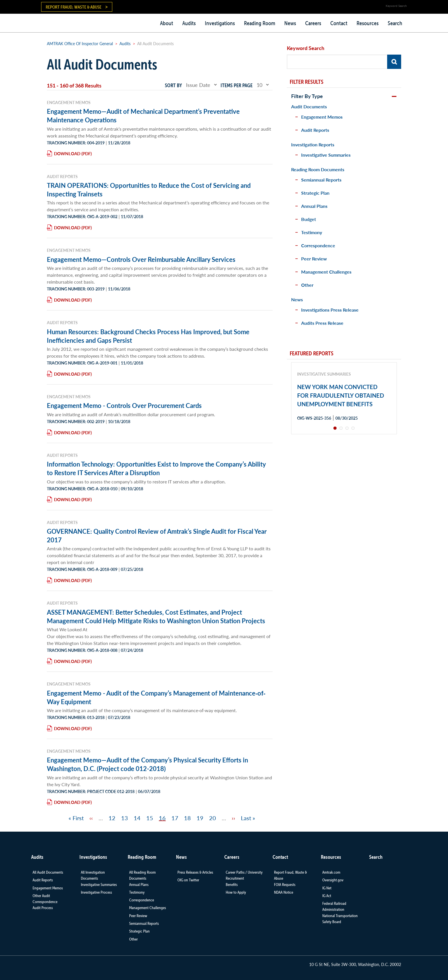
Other (307, 285)
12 (112, 818)
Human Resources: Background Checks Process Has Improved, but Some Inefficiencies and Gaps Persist (148, 336)
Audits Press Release (322, 323)
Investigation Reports (313, 145)
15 (150, 818)
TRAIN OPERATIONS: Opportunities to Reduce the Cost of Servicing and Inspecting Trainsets (149, 190)
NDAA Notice (284, 892)
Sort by (173, 85)
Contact (339, 23)
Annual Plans (314, 206)
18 (187, 818)
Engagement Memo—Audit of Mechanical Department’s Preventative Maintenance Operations (143, 115)
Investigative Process (96, 892)
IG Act (327, 896)
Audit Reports (315, 130)
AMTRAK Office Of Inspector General (80, 43)
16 (162, 818)
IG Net (327, 888)
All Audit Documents (48, 872)
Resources (368, 23)
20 (213, 818)
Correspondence (318, 245)
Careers (313, 23)
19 (200, 818)
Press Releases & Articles (195, 872)
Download (67, 153)
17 (175, 818)
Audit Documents (309, 106)
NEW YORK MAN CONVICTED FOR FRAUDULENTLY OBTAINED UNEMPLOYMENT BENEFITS (341, 395)
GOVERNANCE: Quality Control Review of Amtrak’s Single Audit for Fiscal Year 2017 (157, 535)
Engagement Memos (322, 117)
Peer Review (314, 259)
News (290, 23)
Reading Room (260, 23)
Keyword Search (306, 48)
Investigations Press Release (330, 310)
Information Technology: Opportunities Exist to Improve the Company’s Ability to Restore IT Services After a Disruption (156, 468)
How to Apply (236, 892)
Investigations (220, 23)
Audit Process (43, 908)
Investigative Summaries (326, 155)
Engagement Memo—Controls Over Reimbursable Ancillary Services (141, 259)
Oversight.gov (333, 880)
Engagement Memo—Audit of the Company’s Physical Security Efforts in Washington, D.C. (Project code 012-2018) (147, 764)
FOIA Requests (285, 885)
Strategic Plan (315, 193)
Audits (189, 23)
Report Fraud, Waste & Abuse (74, 7)
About (167, 23)
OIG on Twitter (188, 880)
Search (395, 23)
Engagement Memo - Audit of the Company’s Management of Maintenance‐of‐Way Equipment (156, 697)
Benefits (232, 885)
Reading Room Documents (318, 169)
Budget (309, 219)
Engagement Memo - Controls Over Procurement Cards (124, 405)
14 (137, 818)
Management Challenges (326, 272)
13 (125, 818)
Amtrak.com (331, 872)
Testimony (312, 232)
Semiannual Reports (321, 180)
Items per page (237, 85)
